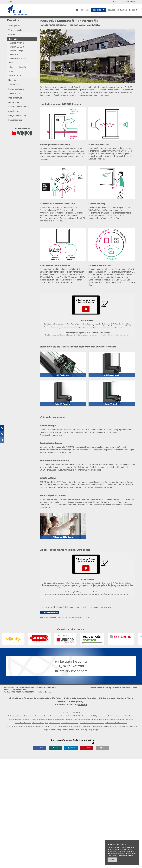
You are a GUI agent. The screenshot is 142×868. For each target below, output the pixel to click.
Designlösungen (15, 129)
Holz (11, 80)
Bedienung (83, 739)
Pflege (59, 739)
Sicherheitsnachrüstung (19, 115)
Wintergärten (14, 34)
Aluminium (14, 71)
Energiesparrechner (18, 67)
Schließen (112, 860)
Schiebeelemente (51, 735)
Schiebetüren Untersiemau (70, 732)
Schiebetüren (14, 93)
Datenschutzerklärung (74, 344)
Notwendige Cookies (117, 844)
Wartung (65, 739)
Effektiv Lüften (74, 739)
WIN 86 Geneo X (17, 56)
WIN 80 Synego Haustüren (124, 728)
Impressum (126, 697)
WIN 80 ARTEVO (17, 52)
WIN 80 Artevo (63, 384)
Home (18, 23)
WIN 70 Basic (16, 63)
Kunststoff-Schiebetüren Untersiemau (92, 732)
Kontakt (133, 11)
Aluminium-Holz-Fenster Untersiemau (61, 728)
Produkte (96, 11)
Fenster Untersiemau (36, 725)
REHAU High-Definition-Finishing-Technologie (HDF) (62, 286)
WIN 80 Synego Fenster (98, 725)
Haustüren (13, 89)
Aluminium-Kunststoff (18, 76)
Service (111, 11)
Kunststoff (14, 48)
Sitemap (93, 697)
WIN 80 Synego (17, 60)
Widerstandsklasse (48, 219)
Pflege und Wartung (17, 124)
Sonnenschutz (15, 102)
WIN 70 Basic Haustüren (23, 732)
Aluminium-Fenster (128, 725)
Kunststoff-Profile (109, 728)
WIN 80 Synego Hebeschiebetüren (16, 735)
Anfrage (82, 713)
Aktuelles (122, 11)
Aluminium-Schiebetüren (36, 735)
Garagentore (14, 111)
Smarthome (14, 120)
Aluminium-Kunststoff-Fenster (19, 728)
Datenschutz (116, 697)
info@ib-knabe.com (73, 680)
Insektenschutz (15, 107)
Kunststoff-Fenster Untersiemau (55, 725)
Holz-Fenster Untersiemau (39, 728)
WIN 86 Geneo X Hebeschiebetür (116, 732)
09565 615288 (130, 2)
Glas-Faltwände (63, 735)
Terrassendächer (16, 39)
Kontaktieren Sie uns (49, 621)
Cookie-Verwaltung (104, 697)
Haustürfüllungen (96, 728)
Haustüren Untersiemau (82, 728)
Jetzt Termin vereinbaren (16, 2)
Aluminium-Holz (16, 85)
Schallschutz (103, 153)
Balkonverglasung (16, 98)
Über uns (85, 11)
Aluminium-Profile (38, 732)
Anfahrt (134, 697)
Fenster (32, 23)
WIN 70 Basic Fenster (114, 725)
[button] (40, 757)
